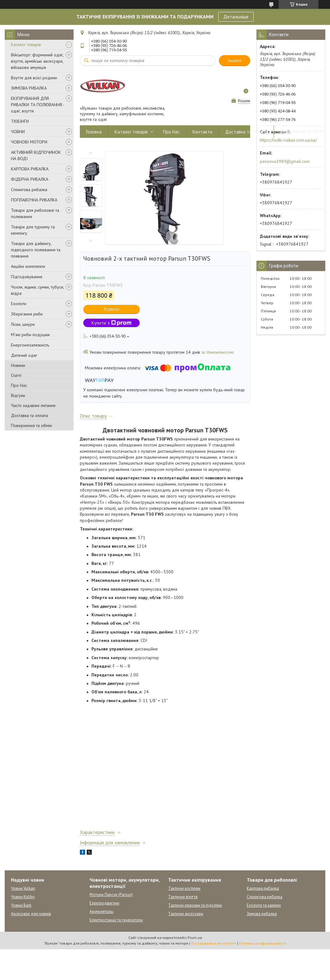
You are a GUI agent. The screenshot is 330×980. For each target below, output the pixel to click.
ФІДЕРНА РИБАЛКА (30, 179)
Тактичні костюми (184, 888)
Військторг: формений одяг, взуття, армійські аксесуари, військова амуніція (37, 61)
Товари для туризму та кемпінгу (33, 230)
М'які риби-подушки (30, 335)
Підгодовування (27, 277)
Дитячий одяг (24, 355)
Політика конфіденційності (263, 943)
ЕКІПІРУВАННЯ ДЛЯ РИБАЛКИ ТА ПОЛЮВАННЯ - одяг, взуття (38, 105)
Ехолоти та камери (264, 905)
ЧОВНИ (18, 132)
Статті (16, 375)
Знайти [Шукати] (235, 61)
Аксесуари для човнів (31, 914)
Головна (94, 132)
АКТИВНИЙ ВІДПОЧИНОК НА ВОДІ (36, 155)
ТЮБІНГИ (20, 121)
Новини (18, 365)
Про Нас (19, 385)
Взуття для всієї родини (34, 78)
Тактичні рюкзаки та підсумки (195, 905)
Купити (112, 309)
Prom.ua (195, 938)
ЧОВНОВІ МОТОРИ (29, 142)
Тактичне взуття (183, 897)
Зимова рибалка (262, 914)
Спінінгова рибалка (29, 190)
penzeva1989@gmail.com (285, 161)
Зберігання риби (27, 314)
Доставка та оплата (29, 415)
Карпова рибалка (263, 888)
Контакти (202, 132)
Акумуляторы (102, 912)
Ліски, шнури (23, 324)
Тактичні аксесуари (186, 914)
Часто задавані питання (33, 405)
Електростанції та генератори (116, 920)
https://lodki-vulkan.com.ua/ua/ (288, 140)
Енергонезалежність (30, 345)
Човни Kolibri (23, 897)
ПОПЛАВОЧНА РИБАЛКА (34, 200)
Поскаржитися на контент (214, 943)
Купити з (111, 323)
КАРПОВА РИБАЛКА (30, 169)
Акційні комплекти (28, 266)
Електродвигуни (104, 903)
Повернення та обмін (31, 425)
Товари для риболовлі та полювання (35, 213)
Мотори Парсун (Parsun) (111, 895)
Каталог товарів (26, 44)
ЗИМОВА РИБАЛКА (29, 88)
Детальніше (236, 17)
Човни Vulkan (23, 888)
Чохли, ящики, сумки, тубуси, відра (37, 290)
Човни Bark (21, 905)
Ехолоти (19, 304)
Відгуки (18, 395)
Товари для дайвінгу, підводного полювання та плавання (36, 250)
